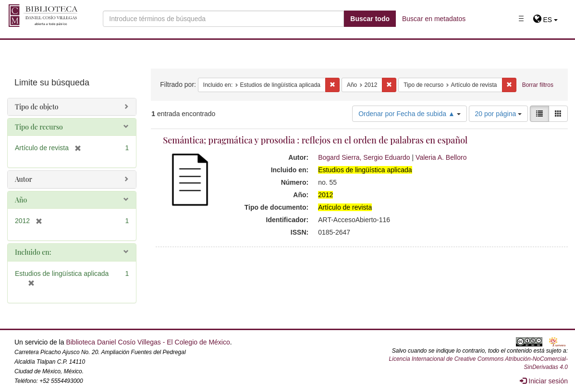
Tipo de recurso (39, 127)
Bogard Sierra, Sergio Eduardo (364, 157)
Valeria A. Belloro (441, 157)
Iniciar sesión (544, 381)
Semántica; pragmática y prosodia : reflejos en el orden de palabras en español (315, 140)
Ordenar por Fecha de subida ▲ (410, 114)
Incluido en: (33, 252)
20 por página (499, 114)
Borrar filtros (538, 85)
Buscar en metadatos (434, 19)
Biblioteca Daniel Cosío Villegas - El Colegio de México (148, 342)
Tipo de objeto (37, 107)
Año (21, 200)
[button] (545, 20)
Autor (24, 179)
